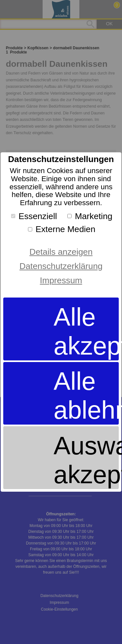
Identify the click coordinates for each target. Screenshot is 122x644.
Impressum (61, 280)
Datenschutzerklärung (61, 266)
